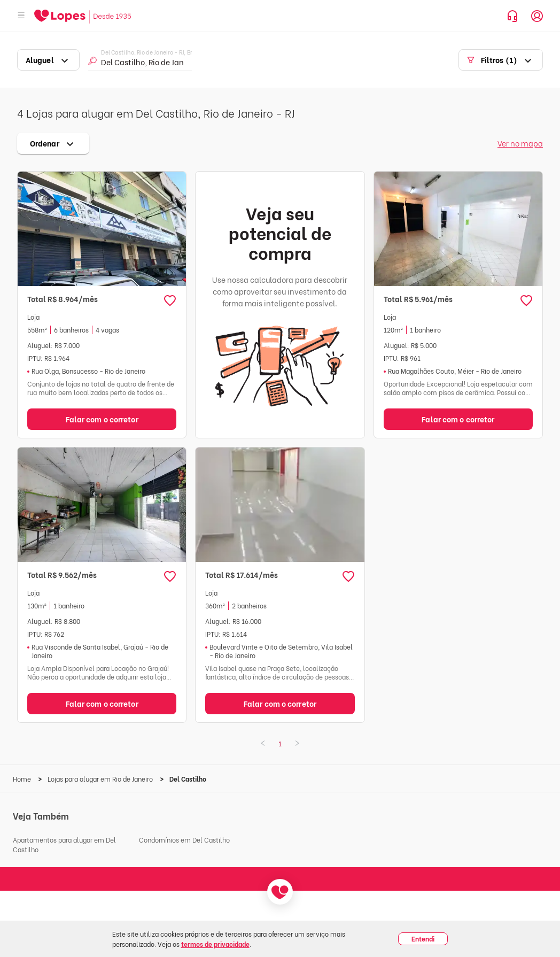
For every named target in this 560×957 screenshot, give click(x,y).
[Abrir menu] (21, 16)
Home (23, 779)
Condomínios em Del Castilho (184, 840)
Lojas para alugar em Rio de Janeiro (101, 779)
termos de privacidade (215, 944)
